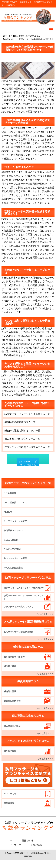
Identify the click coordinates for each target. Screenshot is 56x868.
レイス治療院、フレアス (15, 503)
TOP (10, 840)
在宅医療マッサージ (13, 530)
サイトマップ (10, 794)
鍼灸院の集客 (10, 751)
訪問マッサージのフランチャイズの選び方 (24, 588)
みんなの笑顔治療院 (13, 568)
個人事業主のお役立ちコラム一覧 (22, 439)
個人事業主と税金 (12, 726)
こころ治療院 (10, 493)
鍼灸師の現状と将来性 (14, 657)
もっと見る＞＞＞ (45, 614)
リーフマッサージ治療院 (15, 521)
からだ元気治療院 (12, 549)
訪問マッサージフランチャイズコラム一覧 (27, 414)
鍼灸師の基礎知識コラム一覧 (20, 422)
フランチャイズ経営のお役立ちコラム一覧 (27, 447)
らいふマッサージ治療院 (15, 558)
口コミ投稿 (36, 845)
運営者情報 (9, 803)
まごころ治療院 (11, 540)
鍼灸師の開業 (10, 691)
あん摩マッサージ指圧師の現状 (18, 632)
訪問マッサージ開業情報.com (31, 853)
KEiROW (8, 512)
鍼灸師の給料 (10, 666)
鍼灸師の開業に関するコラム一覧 (22, 431)
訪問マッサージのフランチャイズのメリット (24, 597)
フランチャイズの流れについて (18, 607)
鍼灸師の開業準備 (12, 701)
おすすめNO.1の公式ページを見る (28, 463)
